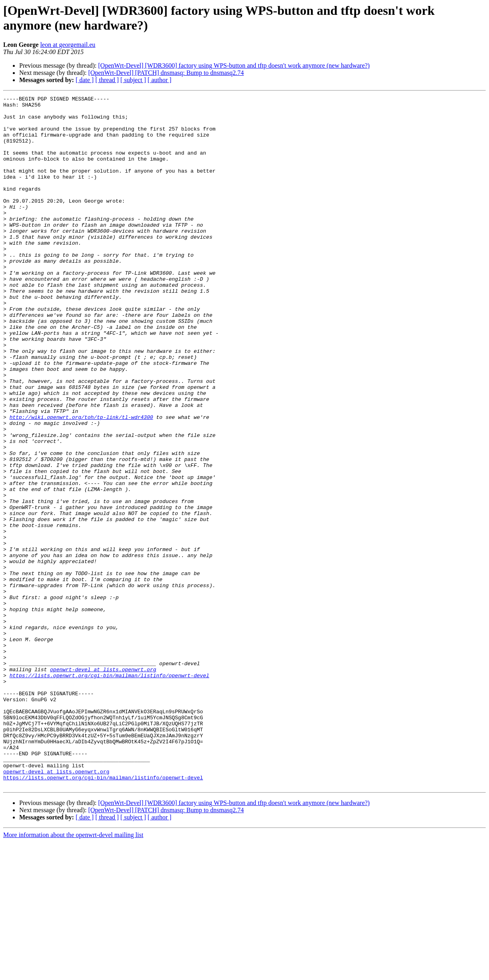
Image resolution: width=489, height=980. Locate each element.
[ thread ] (107, 80)
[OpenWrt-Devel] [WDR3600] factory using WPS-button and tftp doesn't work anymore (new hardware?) (234, 65)
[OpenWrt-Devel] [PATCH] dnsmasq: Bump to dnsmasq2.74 (166, 73)
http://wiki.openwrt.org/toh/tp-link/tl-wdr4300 (81, 482)
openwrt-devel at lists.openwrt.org (103, 785)
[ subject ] (133, 80)
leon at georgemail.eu (68, 45)
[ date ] (85, 80)
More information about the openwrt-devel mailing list (73, 973)
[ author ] (160, 80)
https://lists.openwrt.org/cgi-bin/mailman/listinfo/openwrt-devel (109, 792)
